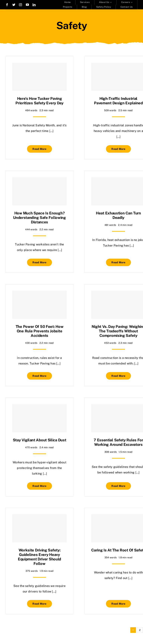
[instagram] (20, 5)
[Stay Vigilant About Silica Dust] (39, 418)
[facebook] (7, 5)
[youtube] (27, 5)
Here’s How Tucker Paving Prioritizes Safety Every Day (39, 101)
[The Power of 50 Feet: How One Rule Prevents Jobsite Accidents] (39, 305)
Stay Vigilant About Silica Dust (40, 440)
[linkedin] (34, 5)
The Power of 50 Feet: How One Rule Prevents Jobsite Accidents (40, 331)
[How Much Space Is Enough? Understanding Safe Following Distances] (39, 191)
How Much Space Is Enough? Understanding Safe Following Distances (39, 218)
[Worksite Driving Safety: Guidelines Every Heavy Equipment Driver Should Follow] (39, 528)
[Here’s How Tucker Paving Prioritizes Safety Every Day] (39, 77)
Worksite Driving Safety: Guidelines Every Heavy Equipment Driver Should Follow (39, 557)
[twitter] (14, 5)
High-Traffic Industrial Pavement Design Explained (118, 101)
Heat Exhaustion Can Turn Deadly (118, 215)
